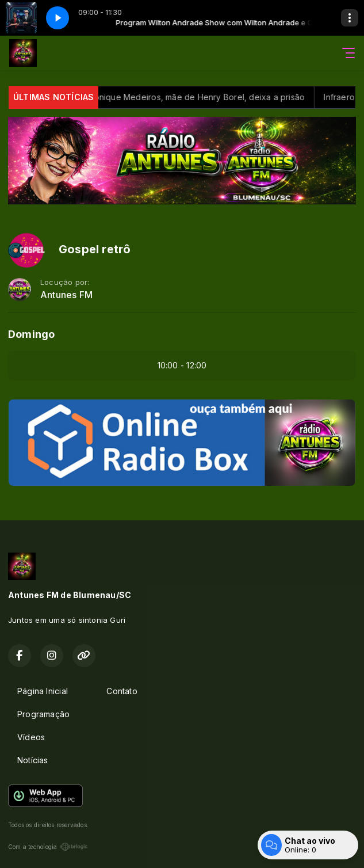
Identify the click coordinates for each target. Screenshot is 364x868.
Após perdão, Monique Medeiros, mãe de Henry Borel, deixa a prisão (195, 97)
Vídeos (31, 737)
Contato (122, 691)
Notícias (33, 760)
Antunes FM (66, 295)
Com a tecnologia (48, 847)
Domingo (31, 334)
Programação (43, 714)
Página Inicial (43, 691)
